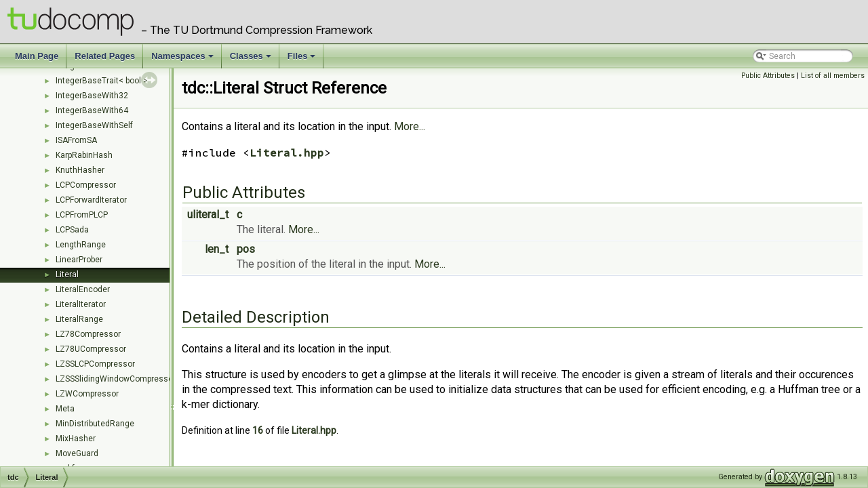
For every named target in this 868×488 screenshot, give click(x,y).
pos (246, 249)
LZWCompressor (87, 394)
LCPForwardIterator (91, 200)
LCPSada (72, 230)
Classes (252, 60)
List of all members (833, 76)
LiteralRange (79, 319)
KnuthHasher (80, 170)
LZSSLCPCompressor (95, 364)
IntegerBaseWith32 (92, 96)
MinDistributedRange (95, 424)
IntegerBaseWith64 (92, 110)
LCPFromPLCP (82, 215)
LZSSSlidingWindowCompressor (116, 379)
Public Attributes (768, 76)
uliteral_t (208, 215)
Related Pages (105, 56)
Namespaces (183, 60)
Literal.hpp (287, 152)
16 (258, 430)
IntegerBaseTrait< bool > (102, 81)
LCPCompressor (86, 185)
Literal (67, 274)
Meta (65, 409)
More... (410, 126)
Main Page (37, 56)
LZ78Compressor (88, 334)
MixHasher (76, 439)
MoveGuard (77, 453)
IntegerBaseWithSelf (94, 125)
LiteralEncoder (83, 289)
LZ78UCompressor (91, 349)
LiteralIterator (81, 304)
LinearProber (79, 260)
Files (303, 60)
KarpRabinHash (84, 155)
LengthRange (81, 245)
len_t (217, 249)
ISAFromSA (76, 140)
